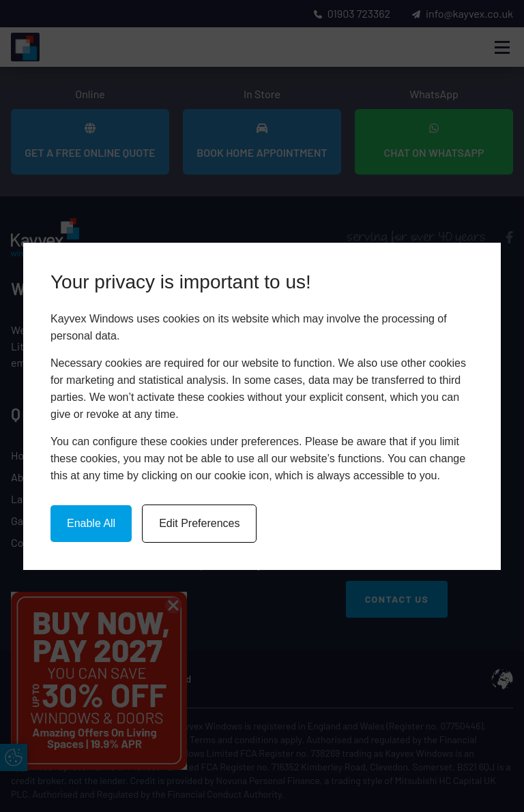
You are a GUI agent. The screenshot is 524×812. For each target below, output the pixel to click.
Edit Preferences (199, 523)
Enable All (91, 523)
